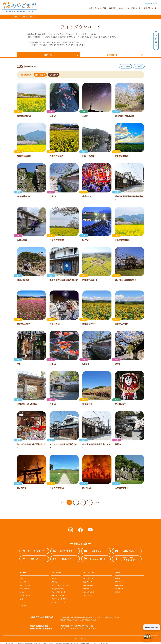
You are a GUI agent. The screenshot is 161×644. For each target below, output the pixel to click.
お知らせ (23, 606)
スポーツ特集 (24, 589)
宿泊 (21, 599)
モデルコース (24, 582)
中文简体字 (119, 585)
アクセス (23, 602)
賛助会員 (86, 589)
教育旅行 (55, 582)
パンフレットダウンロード (61, 599)
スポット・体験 (25, 585)
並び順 (140, 66)
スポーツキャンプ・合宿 (60, 585)
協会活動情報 (88, 585)
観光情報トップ (150, 4)
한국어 (118, 592)
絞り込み (127, 66)
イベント (23, 592)
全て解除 (54, 75)
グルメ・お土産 (25, 595)
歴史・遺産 (40, 75)
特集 (21, 578)
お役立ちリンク (89, 592)
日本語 (118, 578)
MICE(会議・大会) (58, 589)
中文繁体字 (119, 589)
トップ (54, 578)
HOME (16, 17)
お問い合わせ (88, 595)
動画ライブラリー (58, 595)
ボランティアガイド (58, 602)
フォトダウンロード (28, 17)
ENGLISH (118, 582)
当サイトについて (90, 578)
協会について (88, 582)
